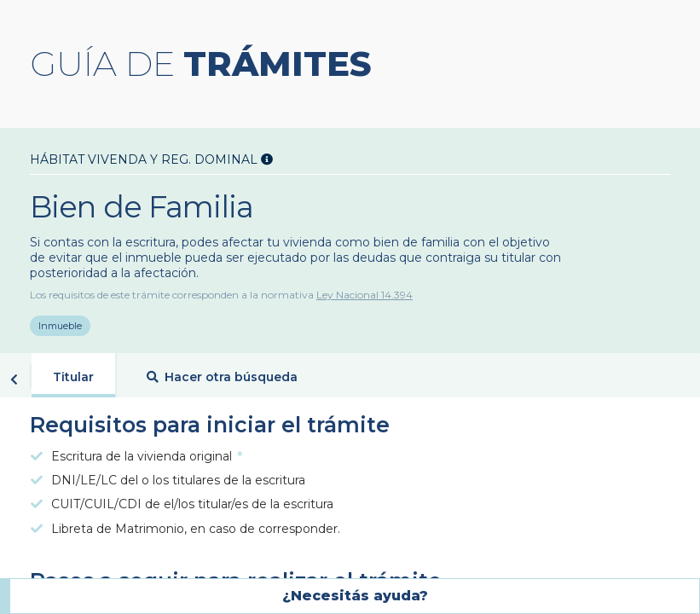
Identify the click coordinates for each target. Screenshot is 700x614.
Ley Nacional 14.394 (364, 295)
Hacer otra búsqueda (222, 380)
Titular (73, 380)
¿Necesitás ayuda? (355, 596)
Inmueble (60, 328)
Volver (14, 383)
